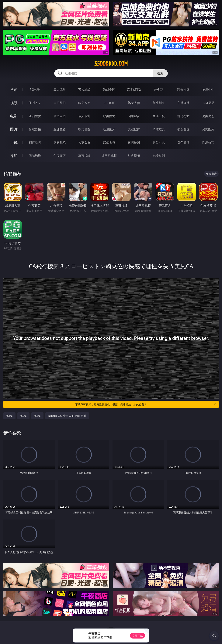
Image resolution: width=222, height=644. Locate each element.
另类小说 (159, 142)
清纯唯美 (159, 129)
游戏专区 (109, 90)
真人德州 (60, 90)
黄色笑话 (183, 142)
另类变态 (208, 116)
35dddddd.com (111, 64)
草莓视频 (84, 156)
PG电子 (35, 90)
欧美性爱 (109, 116)
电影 (14, 116)
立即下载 (137, 636)
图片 (14, 129)
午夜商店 (60, 156)
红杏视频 (134, 156)
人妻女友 (84, 142)
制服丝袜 (134, 116)
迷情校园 (134, 142)
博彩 (14, 89)
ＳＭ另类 (208, 103)
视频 (14, 103)
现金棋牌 (183, 90)
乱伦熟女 (183, 116)
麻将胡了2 (134, 90)
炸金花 (159, 90)
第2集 (23, 416)
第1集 (9, 416)
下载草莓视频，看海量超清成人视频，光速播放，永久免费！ (146, 404)
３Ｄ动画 (109, 103)
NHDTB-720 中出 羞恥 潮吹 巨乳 (67, 416)
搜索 (160, 73)
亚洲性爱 (35, 116)
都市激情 (35, 142)
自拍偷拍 (60, 103)
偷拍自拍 (60, 116)
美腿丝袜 (134, 129)
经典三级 (159, 116)
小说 (14, 142)
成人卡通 (84, 116)
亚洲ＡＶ (35, 103)
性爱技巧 (208, 142)
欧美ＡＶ (84, 103)
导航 (14, 156)
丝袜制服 (159, 103)
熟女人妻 (134, 103)
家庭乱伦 (60, 142)
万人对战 (84, 90)
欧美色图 (84, 129)
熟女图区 (183, 129)
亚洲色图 (60, 129)
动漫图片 (109, 129)
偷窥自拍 (35, 129)
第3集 (37, 416)
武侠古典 (109, 142)
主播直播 (183, 103)
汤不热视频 (109, 156)
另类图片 (208, 129)
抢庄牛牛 (208, 90)
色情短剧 (159, 156)
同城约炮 (35, 156)
